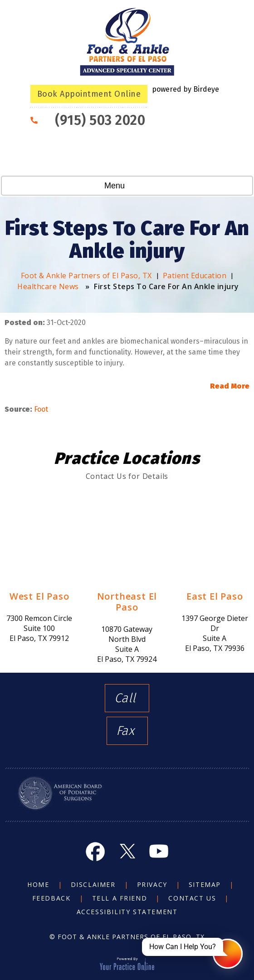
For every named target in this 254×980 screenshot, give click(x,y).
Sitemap (205, 884)
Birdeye (206, 89)
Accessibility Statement (127, 912)
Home (38, 884)
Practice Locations (127, 458)
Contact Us (192, 898)
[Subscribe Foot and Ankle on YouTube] (159, 851)
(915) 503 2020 (100, 120)
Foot (41, 409)
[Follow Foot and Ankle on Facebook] (95, 851)
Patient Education (195, 276)
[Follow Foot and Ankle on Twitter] (127, 851)
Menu (125, 186)
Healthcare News (48, 286)
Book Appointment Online (89, 94)
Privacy (152, 884)
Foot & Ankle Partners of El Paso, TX (86, 276)
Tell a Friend (120, 898)
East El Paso (215, 596)
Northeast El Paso (127, 602)
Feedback (51, 898)
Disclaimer (93, 884)
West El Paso (39, 596)
